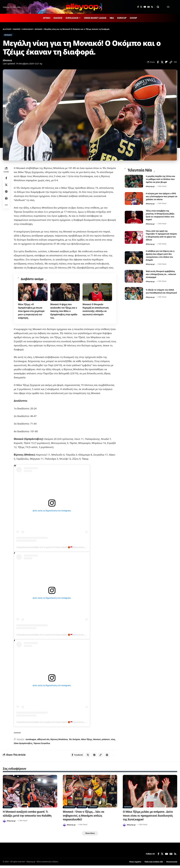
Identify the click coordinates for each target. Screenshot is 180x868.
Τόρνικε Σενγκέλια (42, 745)
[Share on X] (162, 63)
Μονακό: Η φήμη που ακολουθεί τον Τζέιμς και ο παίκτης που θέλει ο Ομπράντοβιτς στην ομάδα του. (65, 313)
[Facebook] (138, 7)
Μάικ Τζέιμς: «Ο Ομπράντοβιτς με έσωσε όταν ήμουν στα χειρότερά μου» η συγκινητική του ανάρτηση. (32, 313)
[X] (141, 7)
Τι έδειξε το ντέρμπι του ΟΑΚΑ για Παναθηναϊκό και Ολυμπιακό (160, 294)
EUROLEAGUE (70, 809)
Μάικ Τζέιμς (86, 741)
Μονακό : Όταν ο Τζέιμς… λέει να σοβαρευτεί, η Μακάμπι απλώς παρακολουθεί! (85, 818)
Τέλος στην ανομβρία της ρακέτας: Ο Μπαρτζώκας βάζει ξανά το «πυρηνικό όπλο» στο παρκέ (159, 215)
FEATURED (84, 809)
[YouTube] (145, 7)
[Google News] (148, 7)
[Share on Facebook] (158, 63)
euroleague (31, 741)
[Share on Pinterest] (6, 193)
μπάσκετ (105, 741)
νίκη (113, 741)
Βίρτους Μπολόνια (59, 741)
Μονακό (97, 741)
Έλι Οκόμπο (74, 741)
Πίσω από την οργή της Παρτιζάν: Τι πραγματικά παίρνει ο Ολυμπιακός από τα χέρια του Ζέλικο (162, 235)
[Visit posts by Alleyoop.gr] (4, 823)
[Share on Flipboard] (166, 63)
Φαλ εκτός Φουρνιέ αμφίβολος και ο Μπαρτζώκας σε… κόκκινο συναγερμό (160, 275)
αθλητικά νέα (43, 741)
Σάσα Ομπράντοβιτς (23, 745)
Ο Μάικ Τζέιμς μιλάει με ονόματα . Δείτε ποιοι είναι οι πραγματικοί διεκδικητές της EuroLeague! (150, 818)
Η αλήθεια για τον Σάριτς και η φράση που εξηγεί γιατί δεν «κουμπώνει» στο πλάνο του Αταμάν (161, 255)
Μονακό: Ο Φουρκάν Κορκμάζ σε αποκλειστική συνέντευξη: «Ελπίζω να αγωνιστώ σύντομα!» (96, 311)
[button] (158, 7)
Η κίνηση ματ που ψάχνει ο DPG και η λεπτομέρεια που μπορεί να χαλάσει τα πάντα (161, 196)
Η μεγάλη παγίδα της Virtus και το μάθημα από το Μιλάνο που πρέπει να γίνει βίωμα (162, 179)
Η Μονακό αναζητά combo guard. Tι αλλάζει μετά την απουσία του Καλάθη (29, 816)
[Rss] (152, 7)
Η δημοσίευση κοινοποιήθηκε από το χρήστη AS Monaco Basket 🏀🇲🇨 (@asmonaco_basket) (53, 549)
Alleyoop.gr (8, 62)
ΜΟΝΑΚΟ (9, 36)
